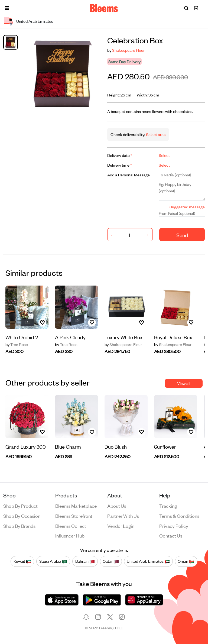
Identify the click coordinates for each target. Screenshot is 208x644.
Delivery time (120, 165)
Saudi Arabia (53, 561)
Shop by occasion (22, 516)
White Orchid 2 (22, 337)
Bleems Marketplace (76, 506)
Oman (186, 561)
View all (184, 383)
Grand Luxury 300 (26, 446)
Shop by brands (19, 526)
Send (182, 235)
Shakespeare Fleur (128, 50)
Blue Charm (68, 446)
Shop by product (20, 506)
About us (117, 506)
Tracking (168, 506)
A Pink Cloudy (70, 337)
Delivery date (120, 155)
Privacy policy (174, 526)
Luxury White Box (123, 337)
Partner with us (123, 516)
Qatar (111, 561)
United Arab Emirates (148, 561)
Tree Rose (17, 344)
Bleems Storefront (74, 516)
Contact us (171, 535)
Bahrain (85, 561)
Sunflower (165, 446)
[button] (7, 8)
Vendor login (121, 526)
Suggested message (187, 207)
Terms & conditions (179, 516)
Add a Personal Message (129, 175)
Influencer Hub (70, 535)
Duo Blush (116, 446)
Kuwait (22, 561)
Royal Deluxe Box (173, 337)
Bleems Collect (71, 526)
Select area (155, 134)
